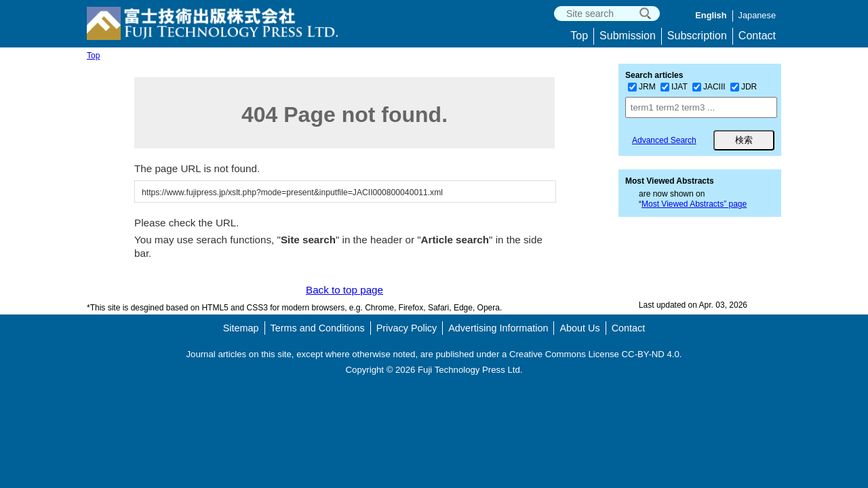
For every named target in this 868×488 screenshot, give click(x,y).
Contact (757, 36)
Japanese (757, 15)
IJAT (674, 87)
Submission (628, 36)
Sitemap (241, 328)
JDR (744, 87)
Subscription (697, 36)
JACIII (709, 87)
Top (579, 36)
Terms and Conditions (318, 328)
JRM (642, 87)
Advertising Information (498, 328)
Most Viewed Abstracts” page (694, 204)
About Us (579, 328)
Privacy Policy (407, 328)
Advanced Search (664, 140)
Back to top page (344, 290)
